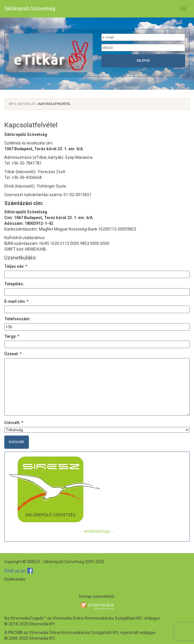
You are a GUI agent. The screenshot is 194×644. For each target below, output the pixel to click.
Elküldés (17, 442)
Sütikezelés (15, 579)
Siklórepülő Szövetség (30, 8)
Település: (14, 284)
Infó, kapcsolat (22, 104)
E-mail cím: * (16, 301)
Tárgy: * (12, 336)
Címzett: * (14, 423)
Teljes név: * (16, 266)
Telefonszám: (17, 319)
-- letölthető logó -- (97, 531)
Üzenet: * (13, 354)
